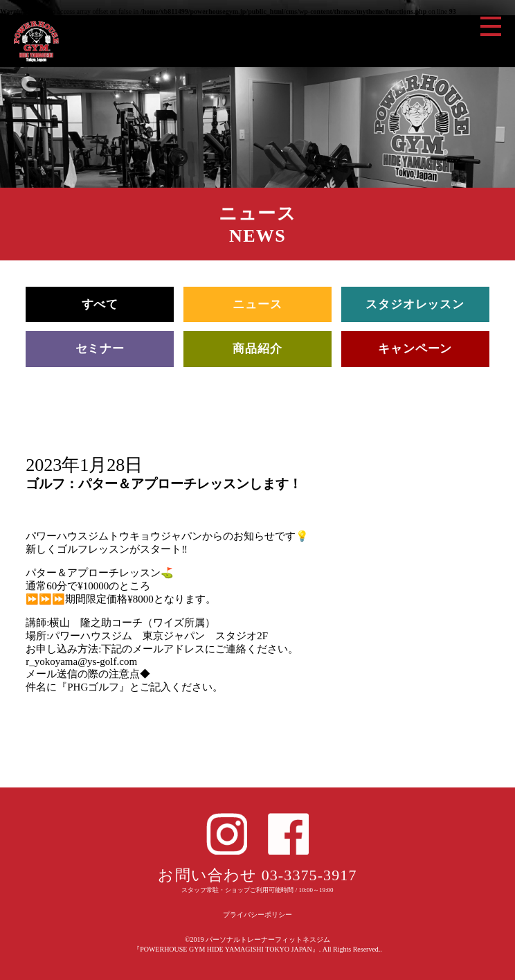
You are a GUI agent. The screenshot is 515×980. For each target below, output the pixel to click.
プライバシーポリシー (257, 915)
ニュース (257, 304)
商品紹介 (257, 349)
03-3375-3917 (309, 875)
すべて (100, 304)
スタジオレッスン (415, 304)
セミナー (100, 349)
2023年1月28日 (84, 465)
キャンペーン (415, 349)
